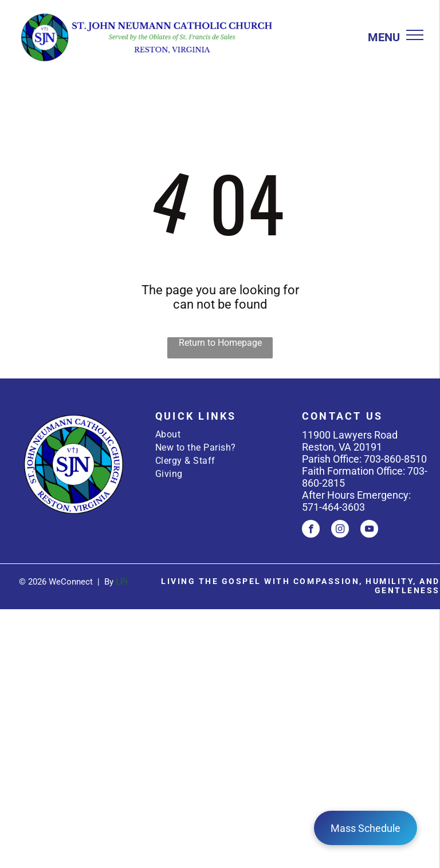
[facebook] (311, 530)
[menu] (415, 35)
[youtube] (369, 530)
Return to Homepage (220, 343)
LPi (122, 582)
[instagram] (340, 530)
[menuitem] (220, 434)
